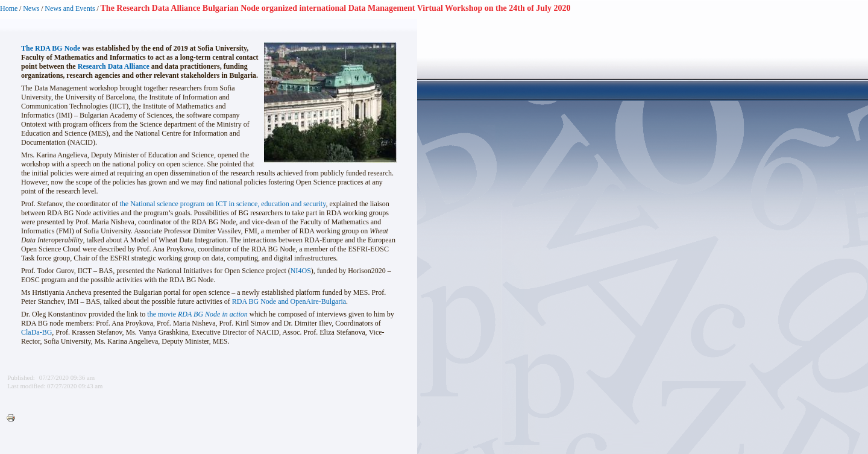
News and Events (70, 8)
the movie (197, 314)
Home (9, 8)
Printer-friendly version (14, 418)
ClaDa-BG (36, 332)
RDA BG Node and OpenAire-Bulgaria (289, 301)
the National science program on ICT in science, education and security (223, 204)
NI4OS (301, 271)
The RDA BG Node (51, 48)
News (31, 8)
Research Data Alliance (114, 66)
